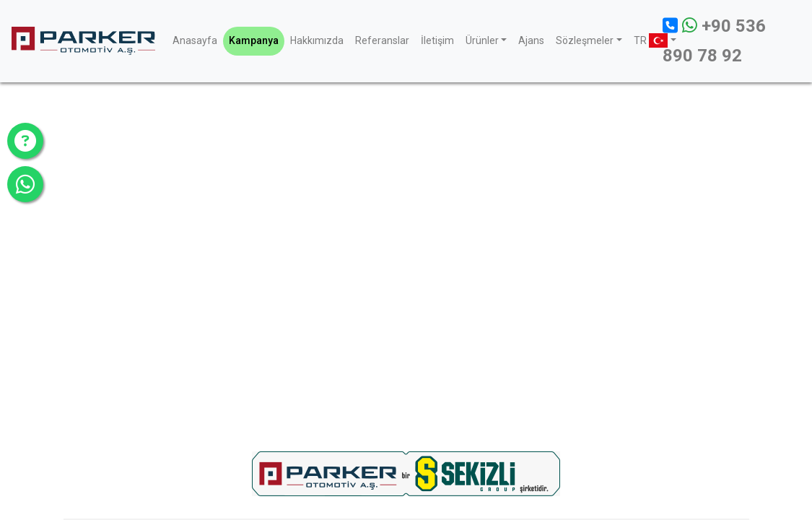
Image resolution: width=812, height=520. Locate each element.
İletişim (437, 40)
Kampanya (254, 40)
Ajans (531, 40)
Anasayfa (195, 40)
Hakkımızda (317, 40)
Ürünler (482, 40)
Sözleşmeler (585, 40)
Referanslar (382, 40)
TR (649, 40)
